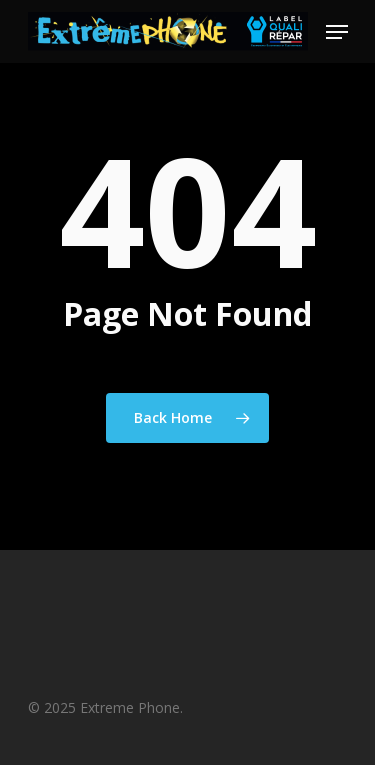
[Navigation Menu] (337, 32)
